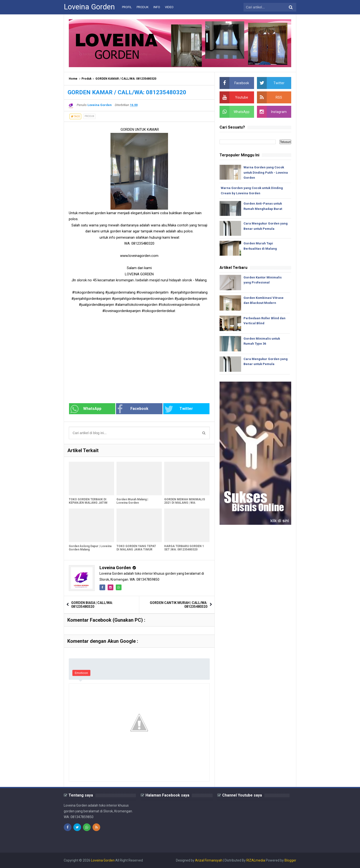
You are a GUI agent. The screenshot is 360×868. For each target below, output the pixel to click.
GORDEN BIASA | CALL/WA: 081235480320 (92, 605)
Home (73, 79)
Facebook (133, 409)
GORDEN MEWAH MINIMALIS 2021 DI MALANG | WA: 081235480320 (185, 503)
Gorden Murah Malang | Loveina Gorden (132, 501)
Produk (87, 79)
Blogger (290, 860)
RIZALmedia (256, 860)
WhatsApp (86, 409)
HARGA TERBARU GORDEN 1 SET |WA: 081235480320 (184, 548)
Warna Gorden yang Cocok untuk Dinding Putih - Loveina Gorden (266, 173)
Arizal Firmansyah (209, 860)
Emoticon (81, 673)
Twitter (179, 409)
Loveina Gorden (115, 568)
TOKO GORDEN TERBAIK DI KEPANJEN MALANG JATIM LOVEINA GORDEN (88, 503)
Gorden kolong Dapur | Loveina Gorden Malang (90, 548)
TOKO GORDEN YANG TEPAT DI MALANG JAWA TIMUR (136, 548)
